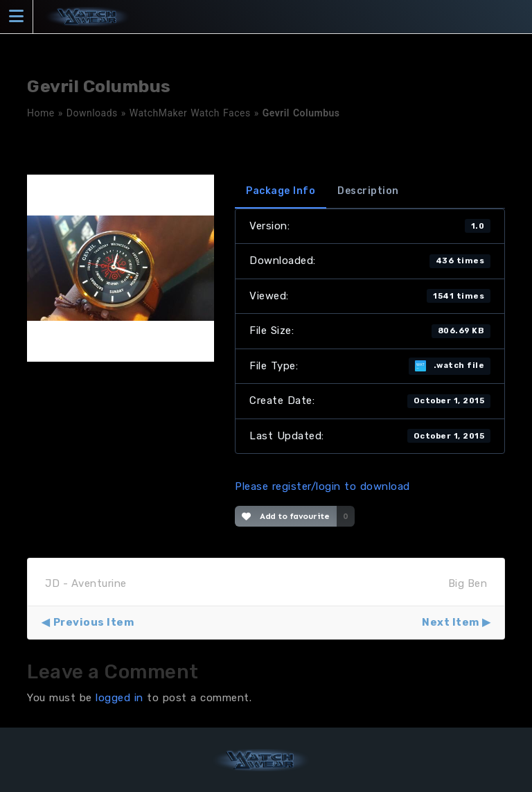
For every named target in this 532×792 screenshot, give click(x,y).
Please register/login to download (322, 486)
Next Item (451, 622)
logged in (119, 698)
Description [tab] (368, 191)
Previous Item (94, 622)
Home (41, 113)
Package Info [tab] (281, 191)
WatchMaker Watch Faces (190, 113)
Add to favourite (286, 516)
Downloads (92, 113)
